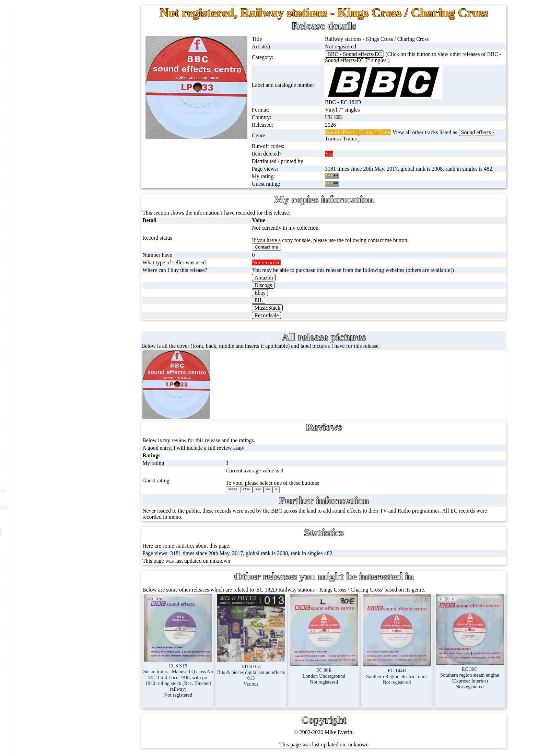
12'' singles (71, 73)
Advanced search (93, 648)
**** (247, 490)
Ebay (260, 293)
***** (233, 490)
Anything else (74, 370)
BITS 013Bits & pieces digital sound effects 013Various (251, 672)
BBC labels (85, 425)
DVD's (66, 238)
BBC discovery (89, 408)
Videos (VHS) (74, 221)
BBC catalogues (90, 457)
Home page (71, 40)
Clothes (67, 353)
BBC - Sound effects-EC (354, 54)
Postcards (69, 287)
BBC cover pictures (94, 441)
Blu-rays (68, 254)
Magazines (71, 320)
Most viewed (89, 598)
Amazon (264, 278)
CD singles (71, 106)
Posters (67, 304)
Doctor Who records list (98, 490)
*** (258, 490)
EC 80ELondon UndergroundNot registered (324, 673)
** (268, 490)
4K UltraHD (72, 271)
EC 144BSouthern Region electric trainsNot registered (397, 673)
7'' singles (69, 56)
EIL (259, 300)
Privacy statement (94, 664)
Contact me (87, 615)
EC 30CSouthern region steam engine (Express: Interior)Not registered (470, 675)
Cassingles (70, 89)
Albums (67, 172)
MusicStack (267, 308)
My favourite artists (96, 549)
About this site (90, 565)
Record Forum (90, 582)
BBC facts (83, 474)
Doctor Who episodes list (100, 507)
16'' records (71, 155)
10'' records (71, 139)
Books (66, 337)
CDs (63, 205)
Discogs (263, 285)
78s (62, 122)
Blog (80, 631)
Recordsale (266, 315)
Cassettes (69, 188)
